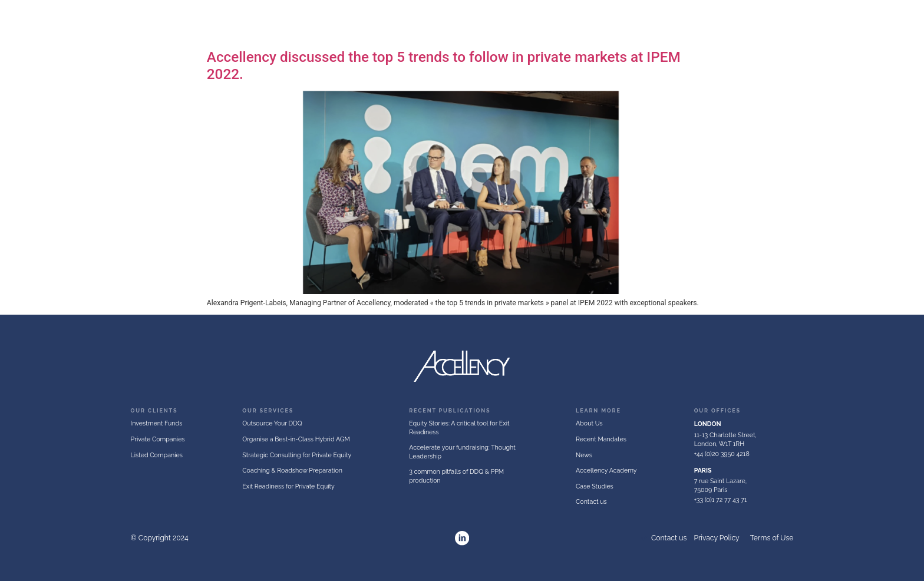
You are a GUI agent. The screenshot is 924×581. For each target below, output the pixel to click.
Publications (882, 22)
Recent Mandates (819, 22)
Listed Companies (658, 22)
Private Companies (574, 22)
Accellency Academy (741, 22)
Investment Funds (490, 22)
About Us (426, 22)
